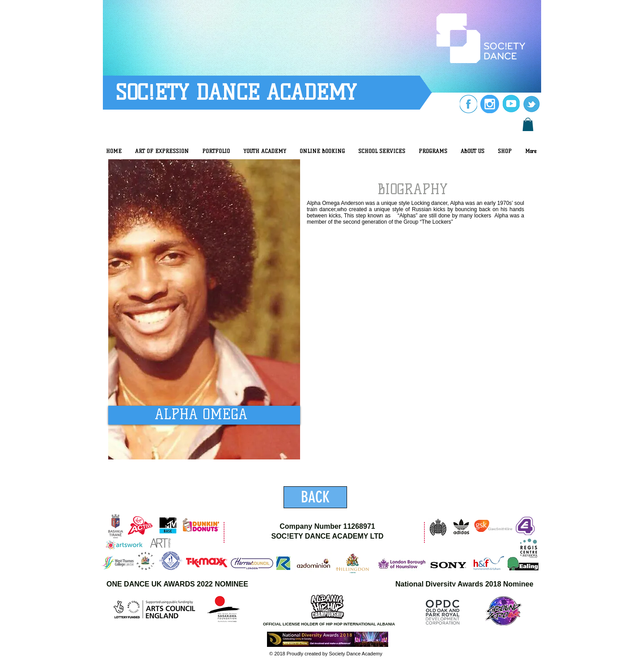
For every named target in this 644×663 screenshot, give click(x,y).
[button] (528, 124)
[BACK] (315, 497)
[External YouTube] (416, 397)
